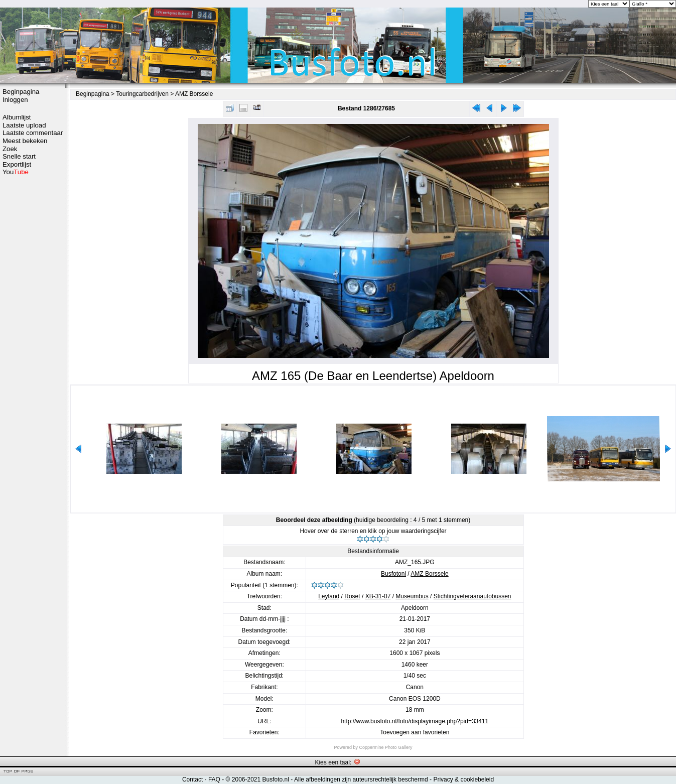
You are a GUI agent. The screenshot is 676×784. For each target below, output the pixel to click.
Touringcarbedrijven (142, 94)
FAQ (214, 779)
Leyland (329, 596)
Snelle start (19, 156)
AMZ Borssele (194, 94)
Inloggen (15, 100)
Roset (352, 596)
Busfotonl (393, 574)
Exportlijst (17, 164)
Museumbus (412, 596)
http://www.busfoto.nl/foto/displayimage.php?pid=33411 (415, 721)
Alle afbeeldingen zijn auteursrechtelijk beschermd (361, 779)
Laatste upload (24, 125)
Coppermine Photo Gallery (385, 747)
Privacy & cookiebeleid (463, 779)
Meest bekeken (25, 141)
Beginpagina (21, 92)
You (16, 172)
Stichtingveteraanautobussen (472, 596)
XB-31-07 (378, 596)
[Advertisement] (33, 335)
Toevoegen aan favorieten (415, 732)
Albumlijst (17, 117)
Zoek (10, 149)
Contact (192, 779)
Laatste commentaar (33, 133)
